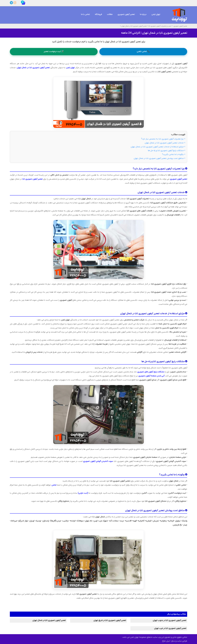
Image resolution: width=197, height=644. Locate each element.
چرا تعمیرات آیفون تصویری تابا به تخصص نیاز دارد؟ (163, 139)
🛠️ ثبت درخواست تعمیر (54, 52)
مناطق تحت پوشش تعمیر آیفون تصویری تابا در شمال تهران (159, 158)
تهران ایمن (156, 14)
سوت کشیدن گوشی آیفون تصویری (98, 461)
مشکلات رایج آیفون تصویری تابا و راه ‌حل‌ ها (167, 151)
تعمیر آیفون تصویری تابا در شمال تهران (134, 26)
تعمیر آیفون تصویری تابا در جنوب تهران (170, 620)
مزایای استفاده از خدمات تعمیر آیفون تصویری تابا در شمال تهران (158, 147)
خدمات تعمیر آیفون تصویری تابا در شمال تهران (165, 143)
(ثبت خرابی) (83, 493)
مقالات (110, 14)
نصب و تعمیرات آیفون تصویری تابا (160, 26)
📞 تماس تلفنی (143, 52)
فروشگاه (98, 14)
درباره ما (143, 14)
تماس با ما (85, 14)
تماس (54, 485)
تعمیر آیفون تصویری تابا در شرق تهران (110, 620)
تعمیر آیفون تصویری (126, 14)
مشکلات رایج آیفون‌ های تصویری (151, 372)
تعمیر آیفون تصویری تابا (33, 179)
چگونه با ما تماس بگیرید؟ (174, 154)
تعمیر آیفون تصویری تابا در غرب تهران (170, 628)
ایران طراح (166, 641)
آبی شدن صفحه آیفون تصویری (151, 376)
